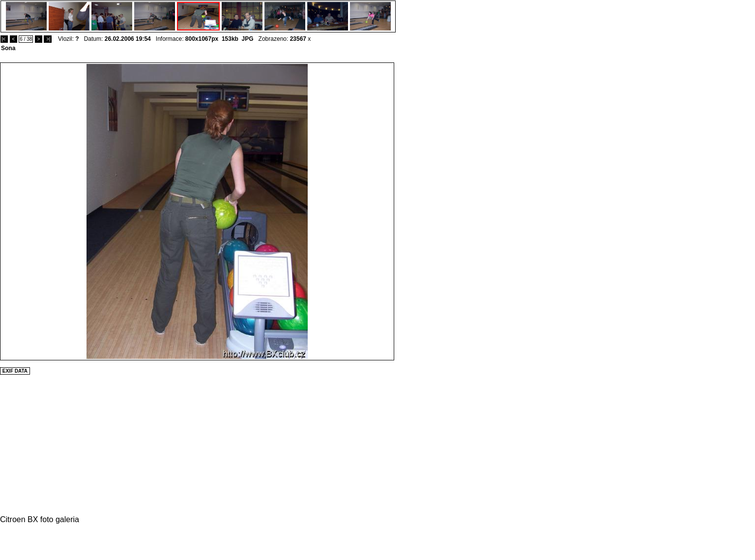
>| (47, 39)
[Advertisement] (424, 210)
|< (4, 39)
